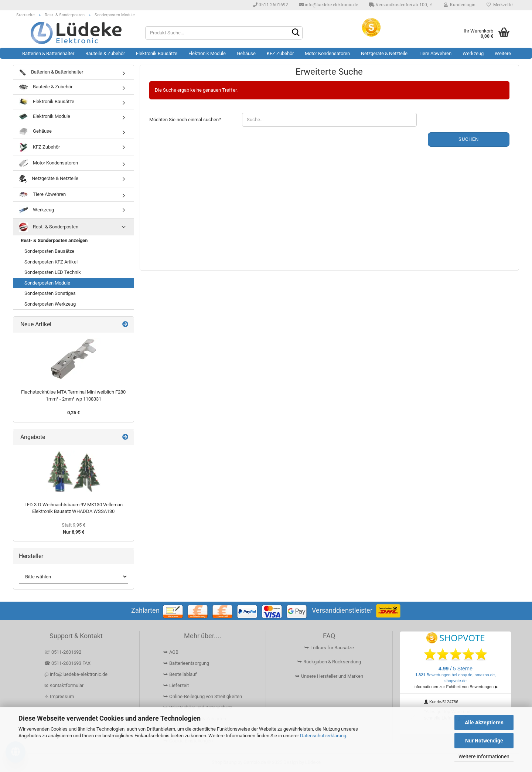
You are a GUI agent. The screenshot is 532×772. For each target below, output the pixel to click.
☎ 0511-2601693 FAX (68, 663)
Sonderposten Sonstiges (50, 293)
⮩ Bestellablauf (180, 674)
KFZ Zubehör (280, 53)
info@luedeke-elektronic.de (329, 5)
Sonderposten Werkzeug (50, 304)
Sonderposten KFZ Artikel (51, 262)
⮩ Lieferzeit (176, 685)
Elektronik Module (207, 53)
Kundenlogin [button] (460, 5)
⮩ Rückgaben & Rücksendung (329, 662)
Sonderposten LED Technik (53, 272)
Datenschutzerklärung (323, 736)
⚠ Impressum (59, 696)
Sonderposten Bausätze (49, 251)
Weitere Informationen (484, 756)
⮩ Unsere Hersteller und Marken (329, 676)
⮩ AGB (171, 652)
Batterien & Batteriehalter (48, 53)
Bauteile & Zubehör (105, 53)
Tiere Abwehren (435, 53)
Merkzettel (500, 5)
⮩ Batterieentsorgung (186, 663)
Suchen (469, 139)
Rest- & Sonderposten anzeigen (54, 240)
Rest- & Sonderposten (49, 227)
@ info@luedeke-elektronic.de (76, 674)
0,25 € (74, 413)
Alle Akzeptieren (484, 722)
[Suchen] (296, 33)
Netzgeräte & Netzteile (384, 53)
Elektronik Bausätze (157, 53)
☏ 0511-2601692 (63, 652)
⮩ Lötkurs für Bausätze (329, 648)
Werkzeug (473, 53)
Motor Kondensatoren (327, 53)
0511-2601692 (271, 5)
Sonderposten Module (47, 283)
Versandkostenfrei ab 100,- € (401, 5)
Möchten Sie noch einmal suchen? (185, 120)
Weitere (503, 53)
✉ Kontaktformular (64, 685)
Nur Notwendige (484, 741)
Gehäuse (246, 53)
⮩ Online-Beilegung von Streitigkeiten (203, 696)
